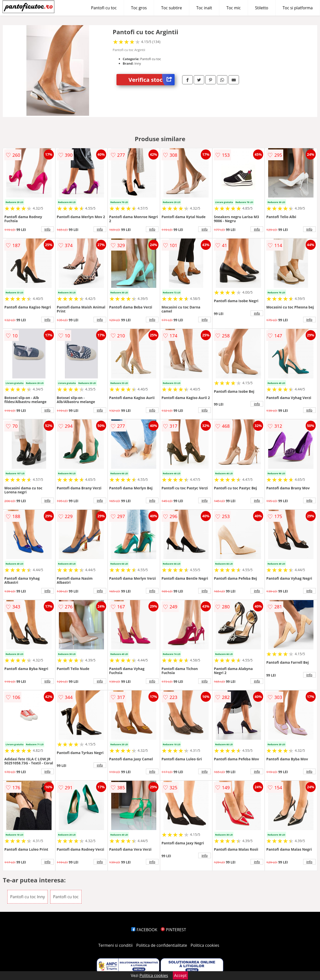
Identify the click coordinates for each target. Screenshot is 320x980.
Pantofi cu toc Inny (27, 897)
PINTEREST (173, 930)
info (48, 229)
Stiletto (262, 8)
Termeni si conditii (116, 945)
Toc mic (234, 8)
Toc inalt (204, 8)
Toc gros (139, 8)
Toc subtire (171, 8)
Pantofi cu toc (104, 8)
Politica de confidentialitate (162, 945)
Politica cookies (205, 945)
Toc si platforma (298, 8)
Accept (180, 975)
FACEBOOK (144, 930)
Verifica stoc (152, 80)
